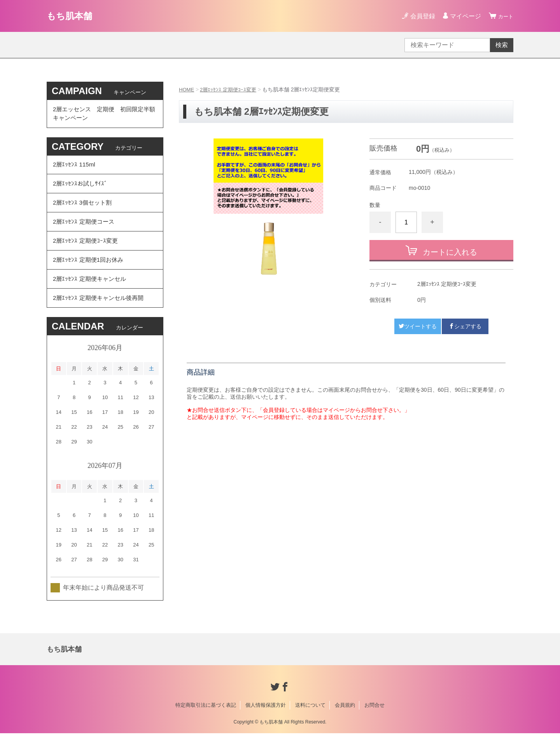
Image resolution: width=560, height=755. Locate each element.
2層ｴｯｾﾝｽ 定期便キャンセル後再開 (101, 318)
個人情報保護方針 (266, 727)
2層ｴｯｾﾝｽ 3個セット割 (84, 211)
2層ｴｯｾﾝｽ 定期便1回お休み (90, 276)
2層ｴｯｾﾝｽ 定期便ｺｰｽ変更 (231, 89)
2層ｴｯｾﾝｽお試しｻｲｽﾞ (81, 190)
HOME (187, 89)
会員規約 (345, 727)
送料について (310, 727)
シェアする (465, 326)
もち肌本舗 (74, 16)
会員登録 (419, 16)
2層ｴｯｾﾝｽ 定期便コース (85, 233)
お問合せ (374, 727)
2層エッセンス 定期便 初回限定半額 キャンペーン (104, 115)
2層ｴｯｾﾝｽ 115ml (75, 169)
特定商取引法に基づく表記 (206, 727)
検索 (502, 45)
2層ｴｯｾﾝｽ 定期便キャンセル (91, 297)
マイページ (462, 16)
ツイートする (418, 326)
